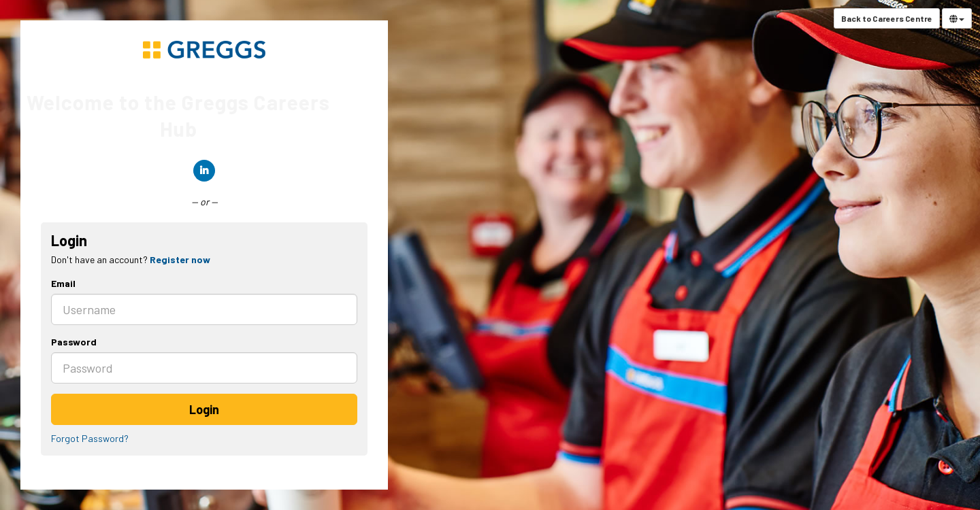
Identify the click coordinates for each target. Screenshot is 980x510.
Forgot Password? (90, 438)
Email (63, 283)
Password (74, 342)
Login (204, 409)
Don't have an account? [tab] (131, 259)
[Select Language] (957, 18)
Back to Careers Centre (887, 18)
